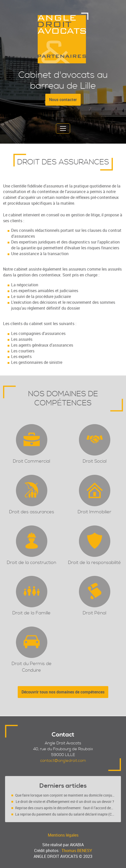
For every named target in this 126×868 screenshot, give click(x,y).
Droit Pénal (94, 613)
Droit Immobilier (94, 512)
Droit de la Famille (31, 613)
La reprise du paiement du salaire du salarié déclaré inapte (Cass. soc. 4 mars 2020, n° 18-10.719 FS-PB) (65, 814)
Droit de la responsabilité (94, 563)
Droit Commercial (31, 461)
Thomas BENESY (77, 851)
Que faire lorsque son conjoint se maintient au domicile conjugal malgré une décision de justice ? (65, 795)
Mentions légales (63, 835)
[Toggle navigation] (63, 128)
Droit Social (95, 461)
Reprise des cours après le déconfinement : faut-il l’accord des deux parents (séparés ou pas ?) (65, 808)
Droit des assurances (32, 512)
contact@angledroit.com (63, 761)
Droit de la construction (31, 563)
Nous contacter (63, 100)
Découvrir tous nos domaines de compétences (63, 692)
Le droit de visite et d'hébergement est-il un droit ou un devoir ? (65, 801)
